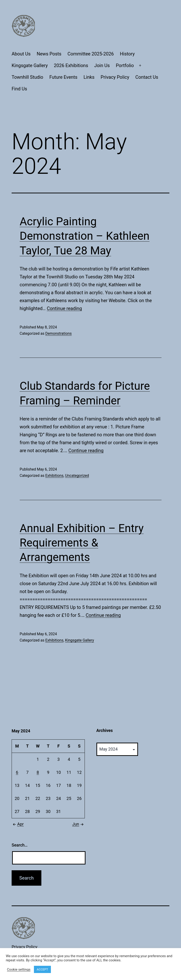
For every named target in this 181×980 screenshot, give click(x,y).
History (127, 54)
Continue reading (64, 308)
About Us (21, 54)
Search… (20, 845)
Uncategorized (77, 476)
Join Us (102, 65)
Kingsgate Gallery (30, 65)
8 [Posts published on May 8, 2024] (38, 772)
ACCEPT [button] (42, 969)
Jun (79, 824)
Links (89, 77)
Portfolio (125, 65)
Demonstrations (59, 333)
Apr (18, 824)
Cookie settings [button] (19, 970)
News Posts (49, 54)
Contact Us (147, 77)
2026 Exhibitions (71, 65)
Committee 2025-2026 (91, 54)
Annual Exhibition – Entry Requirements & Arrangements (82, 543)
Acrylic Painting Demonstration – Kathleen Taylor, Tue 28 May (85, 236)
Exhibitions (54, 476)
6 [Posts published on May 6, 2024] (17, 772)
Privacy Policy (115, 77)
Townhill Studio (27, 77)
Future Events (63, 77)
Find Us (19, 89)
